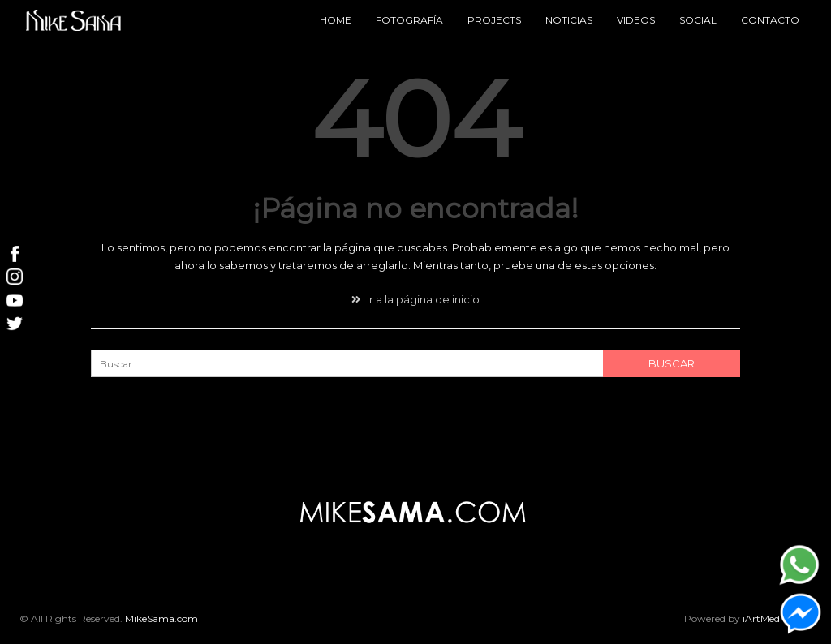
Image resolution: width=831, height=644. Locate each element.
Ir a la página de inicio (415, 299)
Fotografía (409, 20)
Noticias (569, 20)
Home (336, 20)
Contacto (770, 20)
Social (698, 20)
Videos (636, 20)
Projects (494, 20)
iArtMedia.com (777, 618)
